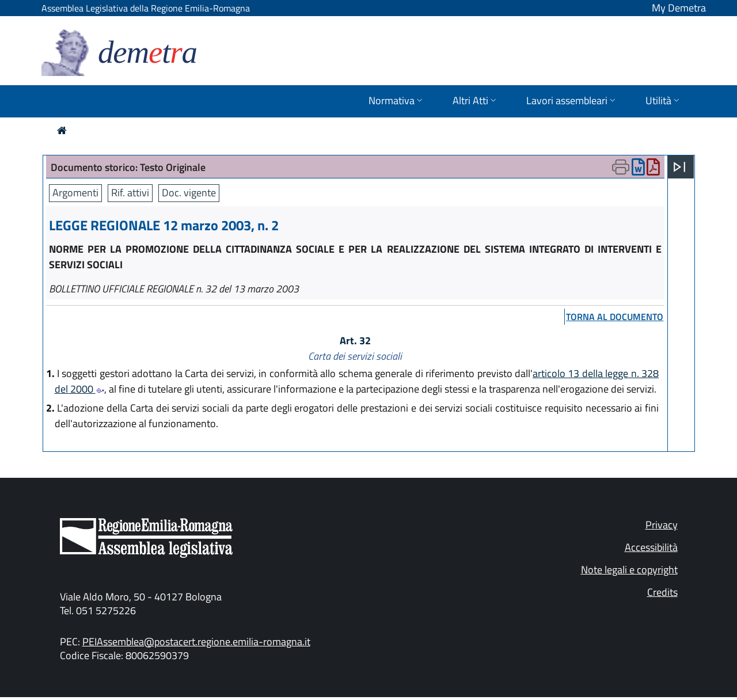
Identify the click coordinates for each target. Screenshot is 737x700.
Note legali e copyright (629, 570)
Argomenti (75, 193)
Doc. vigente (189, 193)
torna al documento (615, 317)
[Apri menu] (679, 167)
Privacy (662, 525)
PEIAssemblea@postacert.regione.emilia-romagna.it (196, 642)
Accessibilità (651, 547)
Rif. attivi (130, 193)
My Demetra (679, 8)
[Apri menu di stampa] (621, 167)
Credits (662, 592)
